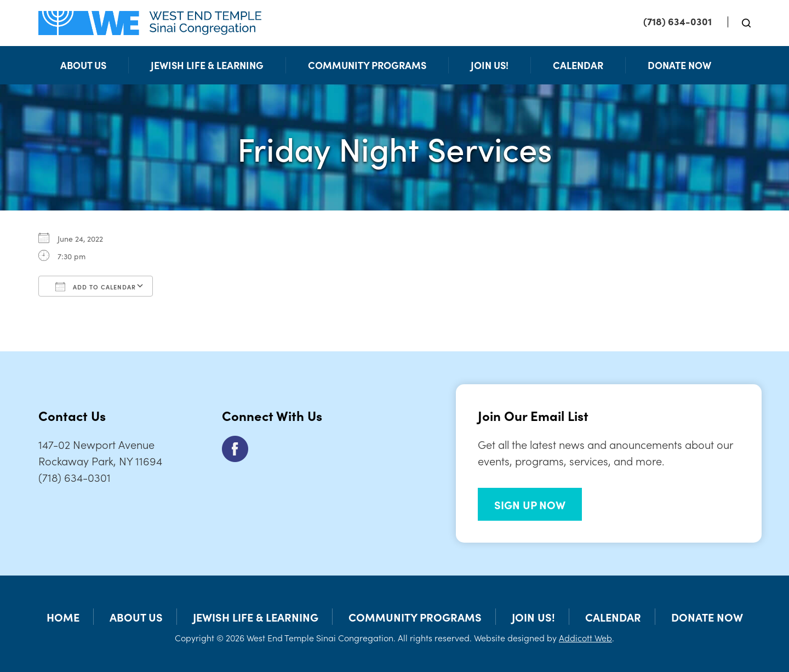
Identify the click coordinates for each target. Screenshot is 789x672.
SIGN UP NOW (530, 504)
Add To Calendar (96, 287)
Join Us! (490, 65)
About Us (83, 65)
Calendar (578, 65)
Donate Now (679, 65)
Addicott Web (585, 637)
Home (63, 617)
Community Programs (367, 65)
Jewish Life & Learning (207, 65)
